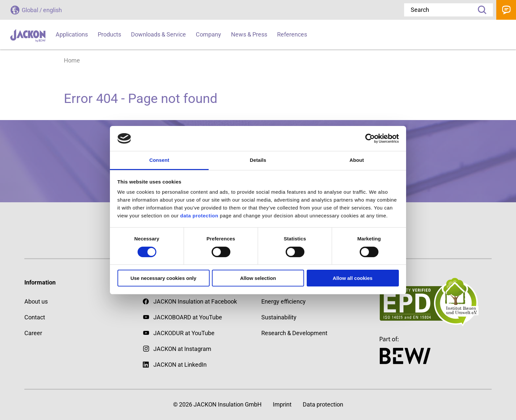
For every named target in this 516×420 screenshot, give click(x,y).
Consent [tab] (159, 160)
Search (480, 10)
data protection (199, 216)
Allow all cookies (353, 278)
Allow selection (258, 278)
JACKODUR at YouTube (184, 333)
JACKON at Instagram (182, 349)
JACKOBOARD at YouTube (188, 317)
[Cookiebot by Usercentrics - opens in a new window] (370, 138)
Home (72, 60)
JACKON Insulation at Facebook (190, 301)
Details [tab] (258, 160)
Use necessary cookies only (163, 278)
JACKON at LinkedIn (175, 365)
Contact (506, 10)
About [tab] (357, 160)
